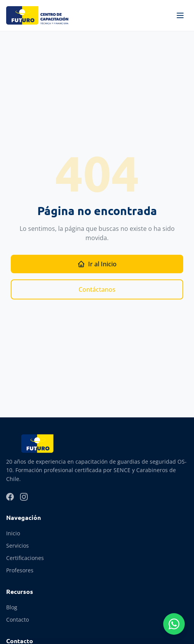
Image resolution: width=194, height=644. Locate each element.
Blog (12, 607)
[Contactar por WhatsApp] (174, 624)
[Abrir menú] (180, 15)
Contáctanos (97, 289)
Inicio (13, 533)
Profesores (20, 570)
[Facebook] (10, 497)
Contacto (18, 620)
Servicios (18, 546)
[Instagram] (24, 497)
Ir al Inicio (97, 264)
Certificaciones (25, 558)
